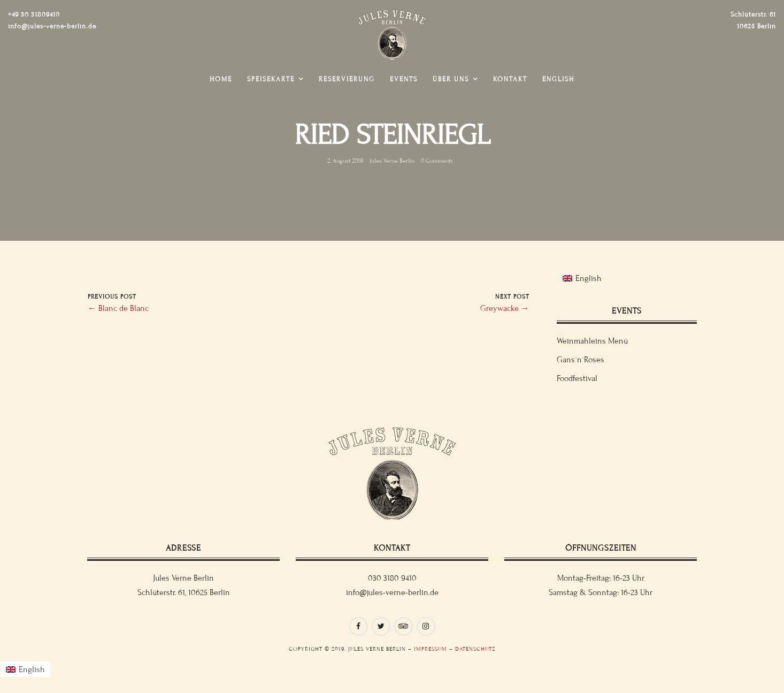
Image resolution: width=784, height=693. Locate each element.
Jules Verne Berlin (392, 161)
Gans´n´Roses (581, 360)
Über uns (451, 79)
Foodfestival (577, 378)
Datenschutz (475, 649)
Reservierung (347, 79)
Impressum (431, 649)
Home (221, 79)
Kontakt (510, 79)
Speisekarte (271, 79)
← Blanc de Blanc (118, 308)
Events (404, 79)
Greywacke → (505, 308)
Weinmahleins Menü (592, 341)
